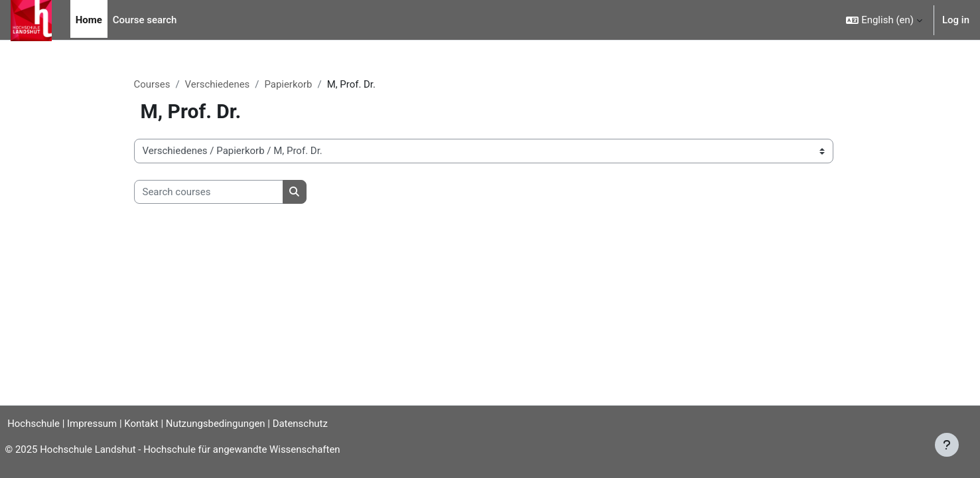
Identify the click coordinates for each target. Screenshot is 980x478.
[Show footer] (947, 445)
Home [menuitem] (89, 20)
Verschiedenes (218, 84)
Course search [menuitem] (145, 20)
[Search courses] (209, 192)
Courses (152, 84)
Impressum (95, 424)
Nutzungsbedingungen (218, 424)
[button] (884, 20)
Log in (956, 20)
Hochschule (31, 424)
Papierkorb (289, 84)
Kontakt (145, 424)
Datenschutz (304, 424)
